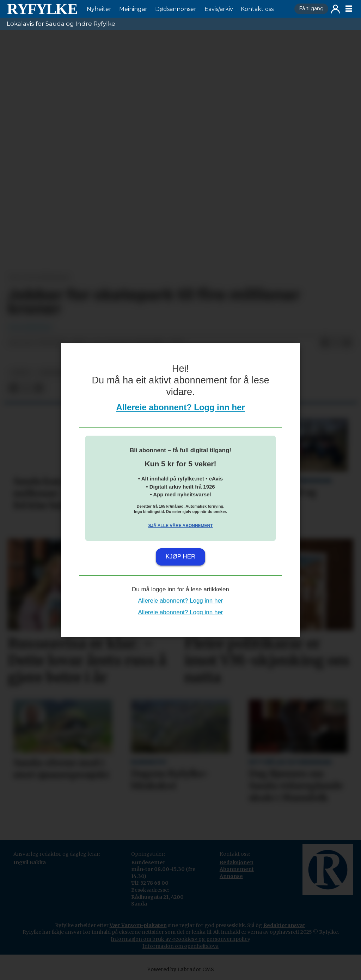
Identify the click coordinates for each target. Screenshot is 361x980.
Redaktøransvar (284, 925)
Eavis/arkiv (219, 9)
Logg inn (335, 9)
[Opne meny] (349, 9)
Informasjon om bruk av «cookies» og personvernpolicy (180, 939)
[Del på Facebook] (325, 343)
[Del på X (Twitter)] (336, 343)
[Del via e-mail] (347, 343)
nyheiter (53, 373)
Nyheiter (99, 9)
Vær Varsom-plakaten (138, 925)
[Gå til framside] (42, 9)
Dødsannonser (176, 9)
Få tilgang (311, 8)
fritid (21, 373)
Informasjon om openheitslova (180, 946)
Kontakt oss (257, 9)
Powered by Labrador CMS (180, 969)
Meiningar (133, 9)
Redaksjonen (237, 862)
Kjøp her (181, 557)
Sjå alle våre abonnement (180, 526)
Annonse (231, 876)
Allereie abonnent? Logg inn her (181, 407)
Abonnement (237, 869)
